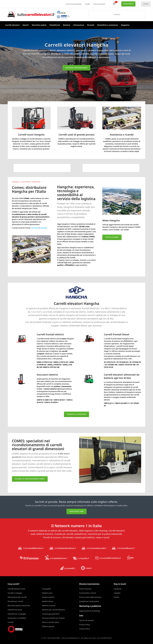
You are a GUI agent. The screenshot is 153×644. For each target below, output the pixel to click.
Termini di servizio (86, 620)
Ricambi (91, 25)
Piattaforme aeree (15, 610)
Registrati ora (76, 511)
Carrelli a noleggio (15, 593)
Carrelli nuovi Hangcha (31, 135)
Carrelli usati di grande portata (76, 135)
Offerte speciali (48, 626)
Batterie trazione (49, 606)
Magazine (125, 25)
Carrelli (11, 622)
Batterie (67, 25)
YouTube (35, 228)
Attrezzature (79, 25)
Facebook (117, 589)
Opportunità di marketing (90, 611)
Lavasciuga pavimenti (51, 614)
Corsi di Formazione (74, 4)
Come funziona (85, 589)
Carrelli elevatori (12, 25)
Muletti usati (47, 593)
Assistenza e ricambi (122, 135)
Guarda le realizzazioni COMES (30, 479)
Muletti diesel (48, 601)
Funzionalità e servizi (88, 593)
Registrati (128, 4)
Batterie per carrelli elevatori (54, 610)
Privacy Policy (85, 625)
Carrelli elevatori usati (16, 589)
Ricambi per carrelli (15, 601)
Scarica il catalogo (76, 414)
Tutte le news (112, 237)
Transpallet (46, 589)
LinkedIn (43, 228)
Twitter (116, 597)
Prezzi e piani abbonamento (90, 597)
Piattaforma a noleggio (17, 614)
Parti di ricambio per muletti (53, 618)
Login (146, 4)
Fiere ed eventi (99, 4)
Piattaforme (55, 25)
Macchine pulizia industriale (19, 606)
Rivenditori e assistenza (108, 25)
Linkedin (117, 593)
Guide (87, 4)
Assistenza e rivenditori (17, 618)
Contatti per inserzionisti (89, 601)
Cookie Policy (85, 629)
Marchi (26, 25)
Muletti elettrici (48, 597)
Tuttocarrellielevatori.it (39, 14)
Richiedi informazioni (76, 68)
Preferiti (114, 3)
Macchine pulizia (39, 25)
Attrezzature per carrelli (17, 597)
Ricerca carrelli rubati (51, 622)
